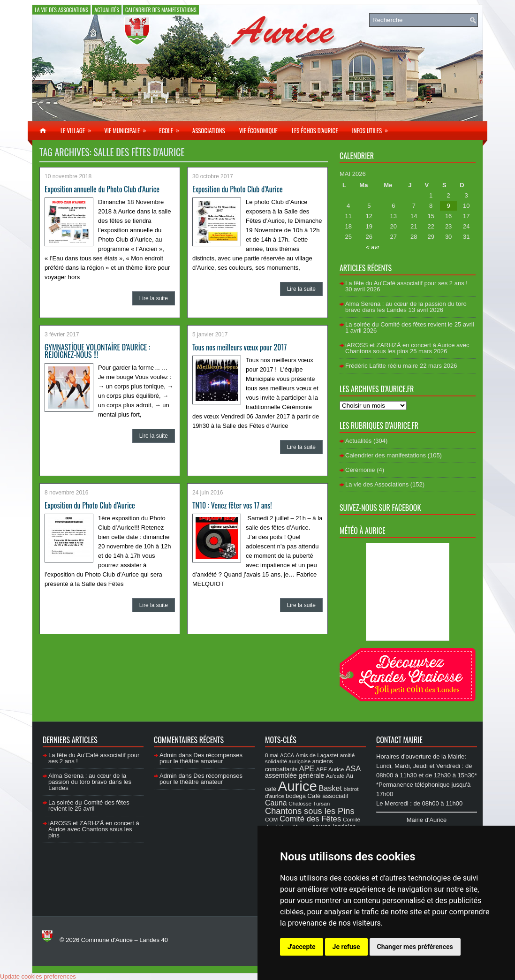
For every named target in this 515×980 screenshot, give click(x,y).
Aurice (298, 786)
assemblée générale (295, 775)
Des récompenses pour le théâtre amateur (201, 758)
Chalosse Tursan (309, 803)
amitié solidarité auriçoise (310, 758)
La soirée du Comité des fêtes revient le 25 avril (410, 324)
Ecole (172, 128)
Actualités (107, 10)
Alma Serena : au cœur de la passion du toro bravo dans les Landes (406, 307)
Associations (209, 130)
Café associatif (328, 796)
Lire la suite (154, 298)
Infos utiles (373, 128)
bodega (295, 796)
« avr (373, 247)
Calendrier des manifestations (161, 10)
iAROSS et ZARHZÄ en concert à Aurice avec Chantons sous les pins (407, 348)
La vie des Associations (61, 10)
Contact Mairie (399, 740)
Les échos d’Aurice (315, 130)
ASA (353, 768)
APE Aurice (330, 769)
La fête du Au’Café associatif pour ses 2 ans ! (406, 283)
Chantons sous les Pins (310, 811)
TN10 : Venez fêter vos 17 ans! (232, 505)
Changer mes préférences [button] (415, 947)
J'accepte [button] (302, 947)
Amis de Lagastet (317, 755)
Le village (79, 128)
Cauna (276, 803)
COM (271, 819)
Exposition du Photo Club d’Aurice (238, 189)
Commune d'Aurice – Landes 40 (125, 940)
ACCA (287, 755)
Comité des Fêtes (310, 819)
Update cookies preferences (38, 976)
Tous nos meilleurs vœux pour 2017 (240, 347)
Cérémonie (360, 470)
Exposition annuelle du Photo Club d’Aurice (102, 189)
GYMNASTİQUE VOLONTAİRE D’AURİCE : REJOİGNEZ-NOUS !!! (97, 351)
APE (307, 768)
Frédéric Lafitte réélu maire (382, 366)
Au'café (335, 776)
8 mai (272, 755)
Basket (330, 788)
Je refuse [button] (346, 947)
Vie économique (258, 130)
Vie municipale (128, 128)
